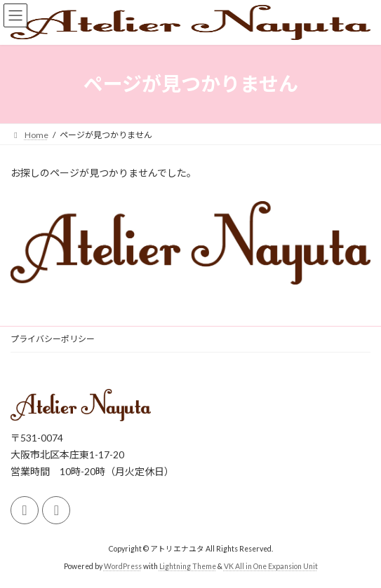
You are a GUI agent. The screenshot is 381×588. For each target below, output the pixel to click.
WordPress (123, 566)
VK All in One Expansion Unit (271, 566)
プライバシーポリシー (53, 339)
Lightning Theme (188, 566)
